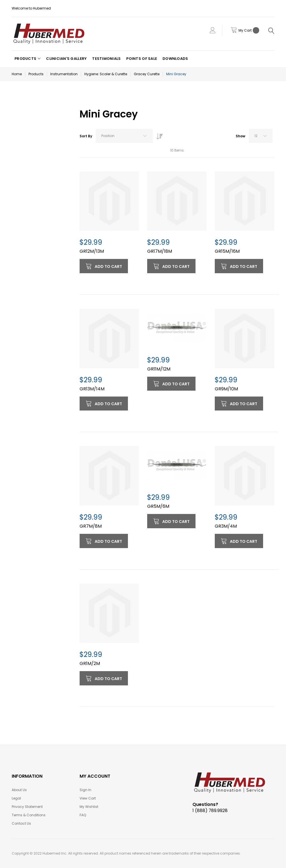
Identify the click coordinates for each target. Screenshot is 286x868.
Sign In (85, 790)
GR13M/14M (92, 389)
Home (17, 74)
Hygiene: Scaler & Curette (106, 74)
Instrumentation (64, 74)
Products (36, 74)
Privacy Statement (27, 807)
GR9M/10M (226, 389)
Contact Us (21, 823)
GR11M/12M (159, 369)
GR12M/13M (92, 251)
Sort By (86, 136)
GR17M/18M (160, 251)
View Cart (88, 798)
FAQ (83, 815)
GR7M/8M (91, 526)
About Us (19, 790)
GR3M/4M (226, 526)
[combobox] (124, 136)
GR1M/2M (90, 663)
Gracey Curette (147, 74)
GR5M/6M (158, 506)
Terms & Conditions (29, 815)
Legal (16, 798)
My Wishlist (89, 807)
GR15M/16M (227, 251)
